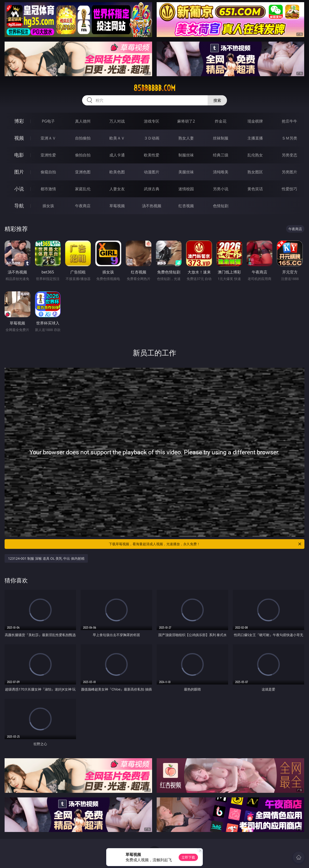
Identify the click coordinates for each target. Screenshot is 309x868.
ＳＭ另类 (289, 138)
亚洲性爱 (48, 155)
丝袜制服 (221, 138)
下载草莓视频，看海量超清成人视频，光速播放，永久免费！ (205, 544)
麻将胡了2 (186, 121)
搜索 (217, 100)
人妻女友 (117, 189)
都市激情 (48, 189)
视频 (19, 138)
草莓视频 (117, 206)
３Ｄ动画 (152, 138)
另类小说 (221, 189)
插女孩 (48, 206)
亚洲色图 (83, 172)
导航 (19, 206)
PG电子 (48, 121)
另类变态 (289, 155)
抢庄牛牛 (289, 121)
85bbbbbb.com (154, 88)
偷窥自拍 (48, 172)
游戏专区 (152, 121)
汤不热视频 (152, 206)
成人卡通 (117, 155)
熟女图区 (255, 172)
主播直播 (255, 138)
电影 (19, 155)
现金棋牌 (255, 121)
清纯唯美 (221, 172)
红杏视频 (186, 206)
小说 (19, 189)
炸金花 (221, 121)
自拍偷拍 (83, 138)
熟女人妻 (186, 138)
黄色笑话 (255, 189)
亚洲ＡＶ (48, 138)
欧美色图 (117, 172)
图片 (19, 172)
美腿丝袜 (186, 172)
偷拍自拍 (83, 155)
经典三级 (221, 155)
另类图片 (289, 172)
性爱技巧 (289, 189)
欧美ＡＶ (117, 138)
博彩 (19, 121)
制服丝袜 (186, 155)
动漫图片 (152, 172)
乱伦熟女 (255, 155)
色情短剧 (221, 206)
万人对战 (117, 121)
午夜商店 (83, 206)
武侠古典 (152, 189)
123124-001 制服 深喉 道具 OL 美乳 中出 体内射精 (46, 558)
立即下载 (188, 857)
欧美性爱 (152, 155)
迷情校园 (186, 189)
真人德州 (83, 121)
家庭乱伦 (83, 189)
